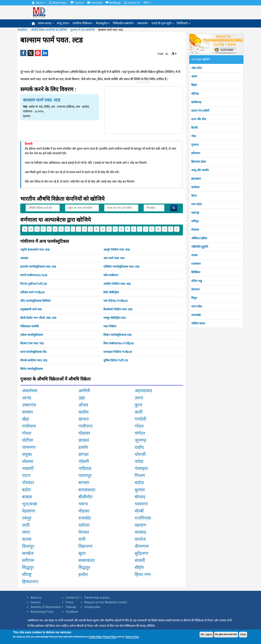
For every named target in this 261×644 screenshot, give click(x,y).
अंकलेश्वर (30, 391)
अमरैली (84, 391)
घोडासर (84, 433)
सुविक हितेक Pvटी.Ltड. (116, 360)
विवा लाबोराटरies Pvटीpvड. (119, 343)
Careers (77, 3)
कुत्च (138, 405)
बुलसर (140, 490)
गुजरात (195, 145)
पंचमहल (141, 468)
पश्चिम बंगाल (198, 323)
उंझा (82, 398)
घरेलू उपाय (63, 23)
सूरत (82, 553)
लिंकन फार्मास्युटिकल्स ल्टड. (118, 335)
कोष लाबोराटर (111, 275)
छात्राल (84, 440)
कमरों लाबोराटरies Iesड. (34, 275)
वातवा (27, 539)
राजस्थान (196, 264)
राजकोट (85, 518)
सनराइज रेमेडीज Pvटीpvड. (118, 352)
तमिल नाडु (197, 281)
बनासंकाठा (87, 490)
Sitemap (71, 607)
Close (243, 634)
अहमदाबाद (143, 391)
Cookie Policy (95, 637)
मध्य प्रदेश (196, 204)
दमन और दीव (199, 119)
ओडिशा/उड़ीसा (199, 238)
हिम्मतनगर (30, 582)
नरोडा (139, 461)
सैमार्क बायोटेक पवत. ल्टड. (34, 360)
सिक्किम (196, 272)
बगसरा (84, 483)
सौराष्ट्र (27, 575)
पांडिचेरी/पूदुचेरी (200, 247)
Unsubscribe (92, 607)
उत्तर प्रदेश (197, 306)
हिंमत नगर (143, 575)
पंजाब (194, 255)
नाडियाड (85, 468)
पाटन (26, 476)
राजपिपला (143, 518)
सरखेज (28, 553)
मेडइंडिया (22, 30)
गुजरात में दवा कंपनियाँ (82, 30)
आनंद (27, 398)
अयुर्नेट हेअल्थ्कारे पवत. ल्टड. (35, 250)
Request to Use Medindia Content (106, 602)
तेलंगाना (195, 289)
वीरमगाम (142, 546)
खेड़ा (26, 419)
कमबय (27, 412)
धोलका (28, 461)
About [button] (39, 3)
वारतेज (140, 539)
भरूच (83, 504)
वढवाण (140, 525)
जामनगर (29, 447)
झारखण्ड (196, 179)
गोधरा (27, 433)
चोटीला (28, 440)
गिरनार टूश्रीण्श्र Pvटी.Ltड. (34, 284)
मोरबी (139, 511)
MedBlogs (113, 3)
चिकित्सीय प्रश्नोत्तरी (124, 23)
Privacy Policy (109, 637)
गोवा (194, 136)
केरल (194, 196)
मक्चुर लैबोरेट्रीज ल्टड (115, 318)
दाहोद (139, 447)
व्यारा (26, 532)
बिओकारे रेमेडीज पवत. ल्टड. (118, 309)
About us (36, 598)
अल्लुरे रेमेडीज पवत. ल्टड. (117, 250)
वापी (82, 539)
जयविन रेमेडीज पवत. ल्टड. (117, 284)
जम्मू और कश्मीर (200, 170)
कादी (139, 412)
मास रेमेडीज (110, 326)
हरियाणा (196, 153)
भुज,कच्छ (30, 504)
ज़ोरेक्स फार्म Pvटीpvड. (33, 292)
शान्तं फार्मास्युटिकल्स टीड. (34, 352)
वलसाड (140, 532)
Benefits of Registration (46, 607)
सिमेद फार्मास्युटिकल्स (32, 369)
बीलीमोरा (85, 497)
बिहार (194, 85)
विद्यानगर (85, 546)
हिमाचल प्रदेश (199, 162)
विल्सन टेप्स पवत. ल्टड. (32, 343)
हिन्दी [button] (147, 3)
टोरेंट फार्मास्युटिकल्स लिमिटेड (35, 301)
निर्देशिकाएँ (183, 23)
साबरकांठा (87, 560)
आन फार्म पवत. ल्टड (114, 258)
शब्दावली (143, 23)
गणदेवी (140, 419)
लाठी (26, 525)
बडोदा (139, 483)
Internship (95, 3)
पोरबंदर (28, 483)
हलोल (83, 575)
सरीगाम (28, 560)
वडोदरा (84, 525)
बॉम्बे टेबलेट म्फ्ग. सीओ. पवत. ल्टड (38, 318)
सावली (140, 560)
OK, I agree (206, 634)
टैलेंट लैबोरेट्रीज (111, 292)
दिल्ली (194, 128)
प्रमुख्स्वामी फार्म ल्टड (31, 309)
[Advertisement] (144, 109)
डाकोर (83, 447)
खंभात (84, 419)
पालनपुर (85, 476)
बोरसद (140, 497)
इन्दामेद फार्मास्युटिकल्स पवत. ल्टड (38, 267)
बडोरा (26, 490)
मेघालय (195, 230)
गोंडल (139, 426)
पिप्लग (140, 476)
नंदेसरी (84, 461)
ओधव (83, 405)
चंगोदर (140, 433)
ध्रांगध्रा (84, 454)
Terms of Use (132, 637)
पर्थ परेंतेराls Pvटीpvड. (116, 301)
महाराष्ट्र (195, 213)
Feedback (72, 612)
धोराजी (140, 454)
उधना (139, 398)
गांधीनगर (85, 426)
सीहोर (139, 567)
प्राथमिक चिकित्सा (83, 23)
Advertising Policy (42, 612)
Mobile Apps (58, 3)
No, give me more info (226, 634)
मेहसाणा (29, 511)
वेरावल (84, 532)
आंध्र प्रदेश (197, 68)
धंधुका (27, 454)
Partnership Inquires (97, 598)
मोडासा (84, 511)
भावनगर (141, 504)
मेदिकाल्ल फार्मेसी (29, 326)
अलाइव (24, 258)
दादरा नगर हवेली (200, 111)
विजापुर (28, 546)
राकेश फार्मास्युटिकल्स (32, 335)
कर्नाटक (195, 187)
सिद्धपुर (28, 567)
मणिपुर (195, 221)
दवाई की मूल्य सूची (163, 23)
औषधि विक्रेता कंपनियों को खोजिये (49, 30)
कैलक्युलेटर (103, 23)
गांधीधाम (29, 426)
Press (69, 602)
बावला (27, 497)
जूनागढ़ (141, 440)
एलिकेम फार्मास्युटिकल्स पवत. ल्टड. (122, 267)
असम (194, 76)
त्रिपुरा (194, 298)
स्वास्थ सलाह (46, 23)
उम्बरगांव (29, 405)
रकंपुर (27, 518)
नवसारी (28, 468)
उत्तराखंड (196, 315)
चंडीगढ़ (195, 94)
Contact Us (132, 3)
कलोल (84, 412)
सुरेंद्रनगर (142, 553)
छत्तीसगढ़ (196, 102)
